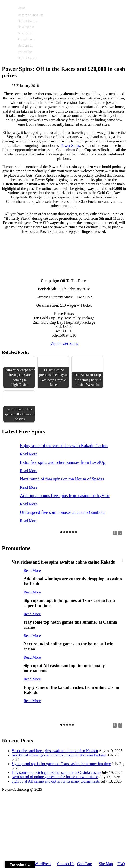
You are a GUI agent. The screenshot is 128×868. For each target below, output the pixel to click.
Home (21, 8)
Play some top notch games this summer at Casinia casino (56, 773)
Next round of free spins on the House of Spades (62, 479)
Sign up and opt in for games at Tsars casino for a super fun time (61, 764)
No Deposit (25, 45)
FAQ (121, 864)
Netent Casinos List (30, 15)
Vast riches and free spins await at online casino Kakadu (55, 751)
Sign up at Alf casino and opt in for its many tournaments (56, 781)
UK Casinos (25, 52)
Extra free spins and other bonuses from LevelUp (63, 462)
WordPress (43, 864)
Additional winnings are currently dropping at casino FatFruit (59, 755)
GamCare (85, 864)
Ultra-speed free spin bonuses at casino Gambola (62, 512)
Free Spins (24, 33)
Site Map (106, 864)
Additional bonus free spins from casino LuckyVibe (65, 496)
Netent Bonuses (28, 21)
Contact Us (66, 864)
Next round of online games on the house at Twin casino (55, 777)
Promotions (25, 39)
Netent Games (27, 58)
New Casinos (26, 26)
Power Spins (70, 145)
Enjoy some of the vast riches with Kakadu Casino (64, 446)
